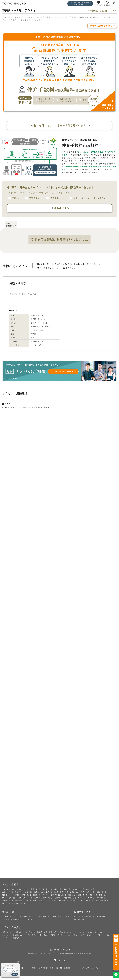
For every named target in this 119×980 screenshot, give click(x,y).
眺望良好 (19, 932)
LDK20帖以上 (17, 935)
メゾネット (6, 935)
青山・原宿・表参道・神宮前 (74, 889)
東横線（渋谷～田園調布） (52, 898)
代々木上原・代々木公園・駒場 (52, 892)
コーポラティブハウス (102, 935)
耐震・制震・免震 (50, 932)
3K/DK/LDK (101, 916)
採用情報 (67, 968)
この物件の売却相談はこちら (101, 26)
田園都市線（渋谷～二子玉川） (75, 898)
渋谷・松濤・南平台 (32, 892)
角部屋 (53, 935)
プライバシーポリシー (94, 968)
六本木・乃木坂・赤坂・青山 (12, 892)
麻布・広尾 (90, 889)
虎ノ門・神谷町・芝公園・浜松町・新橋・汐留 (59, 895)
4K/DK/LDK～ (79, 919)
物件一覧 (59, 968)
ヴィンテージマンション (84, 932)
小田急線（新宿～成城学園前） (13, 901)
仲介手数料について (46, 968)
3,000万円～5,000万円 (22, 916)
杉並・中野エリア (102, 901)
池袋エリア (6, 904)
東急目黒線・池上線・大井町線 (30, 898)
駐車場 (40, 932)
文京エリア (75, 901)
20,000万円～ (28, 919)
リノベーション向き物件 (11, 938)
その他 (23, 904)
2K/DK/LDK (90, 916)
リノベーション (86, 935)
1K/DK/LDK (79, 916)
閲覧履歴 (107, 5)
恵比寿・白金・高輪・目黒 (52, 889)
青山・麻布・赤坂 (9, 889)
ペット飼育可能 (30, 932)
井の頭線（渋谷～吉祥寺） (97, 898)
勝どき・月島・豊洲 (9, 898)
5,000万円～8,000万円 (41, 916)
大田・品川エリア (87, 901)
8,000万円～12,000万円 (60, 916)
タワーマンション (101, 932)
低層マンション (8, 932)
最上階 (46, 935)
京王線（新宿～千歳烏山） (36, 901)
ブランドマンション (66, 932)
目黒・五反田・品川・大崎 (75, 892)
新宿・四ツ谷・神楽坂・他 (31, 895)
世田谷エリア (64, 901)
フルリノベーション (72, 935)
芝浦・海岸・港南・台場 (98, 895)
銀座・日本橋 (83, 895)
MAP (58, 268)
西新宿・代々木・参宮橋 (11, 895)
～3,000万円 (7, 916)
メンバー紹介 (31, 968)
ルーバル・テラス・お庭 (33, 935)
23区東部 (16, 904)
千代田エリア (52, 901)
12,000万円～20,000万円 (11, 919)
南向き (60, 935)
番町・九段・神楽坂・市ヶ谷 (96, 892)
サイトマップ (79, 968)
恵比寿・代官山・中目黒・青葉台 (29, 889)
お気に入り (99, 5)
